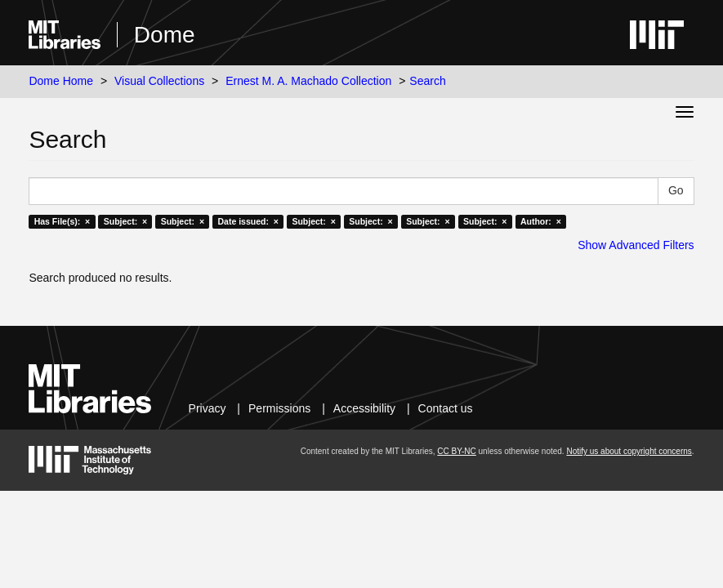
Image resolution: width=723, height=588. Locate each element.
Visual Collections (159, 81)
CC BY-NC (456, 451)
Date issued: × (248, 221)
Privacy (208, 408)
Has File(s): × (62, 221)
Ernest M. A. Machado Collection (308, 81)
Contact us (446, 408)
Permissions (279, 408)
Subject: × (125, 221)
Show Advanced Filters (636, 245)
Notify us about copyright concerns (629, 451)
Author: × (541, 221)
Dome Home (61, 81)
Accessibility (364, 408)
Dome (165, 35)
